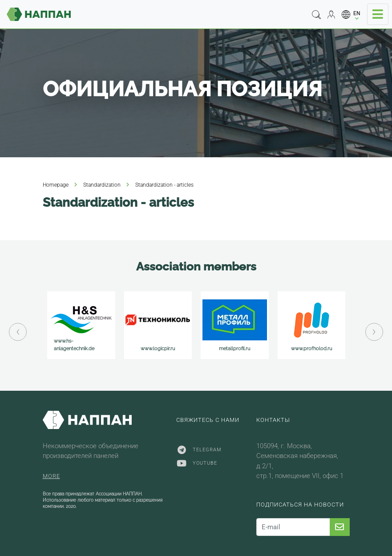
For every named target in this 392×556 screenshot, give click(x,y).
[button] (351, 14)
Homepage (56, 185)
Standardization (102, 185)
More (51, 476)
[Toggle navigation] (378, 14)
